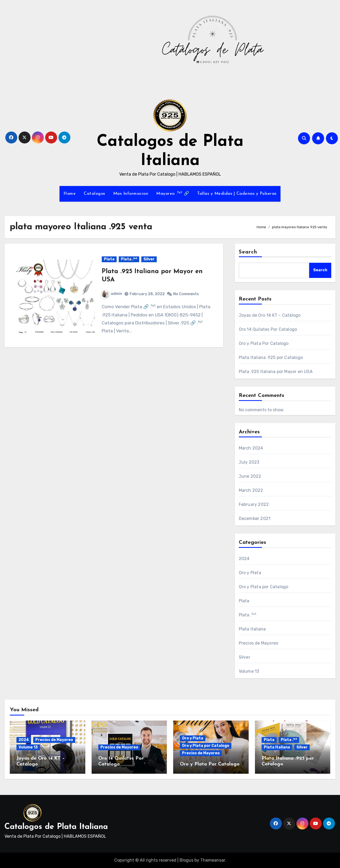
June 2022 (250, 476)
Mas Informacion (131, 194)
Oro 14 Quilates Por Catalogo (268, 329)
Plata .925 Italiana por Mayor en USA (276, 372)
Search (248, 252)
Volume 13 (249, 671)
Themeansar (213, 860)
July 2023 (249, 462)
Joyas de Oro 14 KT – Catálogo (270, 315)
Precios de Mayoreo (259, 643)
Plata (109, 259)
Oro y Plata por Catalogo (264, 587)
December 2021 (255, 518)
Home (70, 194)
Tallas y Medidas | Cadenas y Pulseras (237, 194)
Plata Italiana (252, 629)
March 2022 (251, 490)
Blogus (186, 860)
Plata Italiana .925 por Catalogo (271, 357)
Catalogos (94, 194)
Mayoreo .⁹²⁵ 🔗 (173, 194)
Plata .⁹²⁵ (129, 259)
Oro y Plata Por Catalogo (264, 343)
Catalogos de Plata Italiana (56, 827)
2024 (244, 559)
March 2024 (251, 448)
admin (112, 294)
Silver (149, 259)
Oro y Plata (250, 573)
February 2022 (254, 504)
